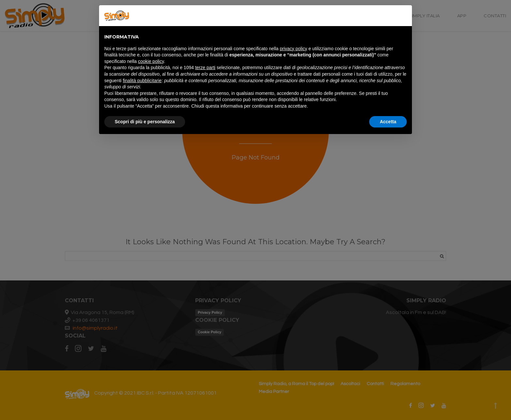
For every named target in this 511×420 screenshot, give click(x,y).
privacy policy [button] (294, 49)
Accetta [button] (388, 122)
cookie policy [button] (151, 61)
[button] (403, 16)
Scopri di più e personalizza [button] (145, 122)
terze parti (205, 67)
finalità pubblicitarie (142, 81)
